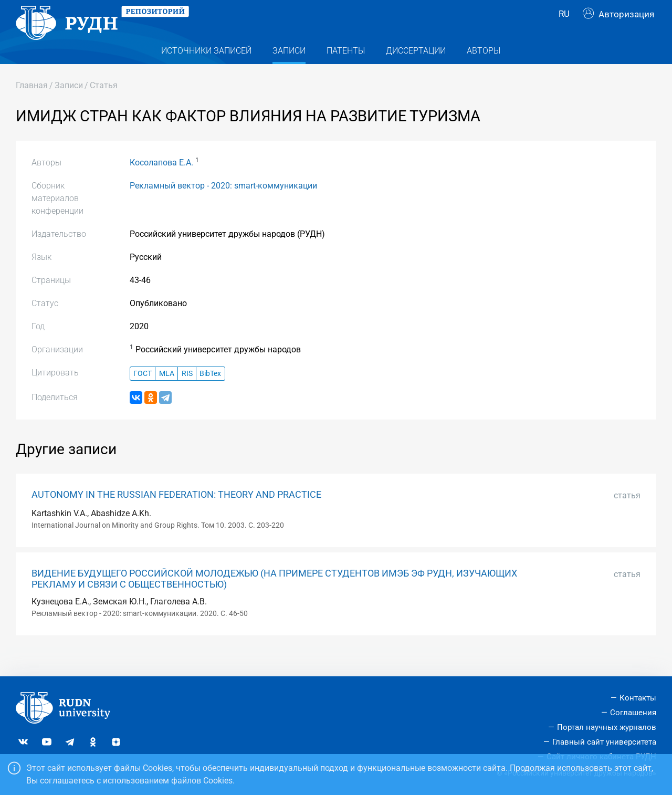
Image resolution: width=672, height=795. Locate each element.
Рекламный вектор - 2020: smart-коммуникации (223, 206)
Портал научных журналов (607, 727)
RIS (187, 394)
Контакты (638, 698)
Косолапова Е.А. (161, 183)
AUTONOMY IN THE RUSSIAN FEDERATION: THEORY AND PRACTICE (176, 515)
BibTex (210, 394)
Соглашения (633, 713)
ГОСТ (143, 394)
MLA (167, 394)
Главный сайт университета (604, 742)
